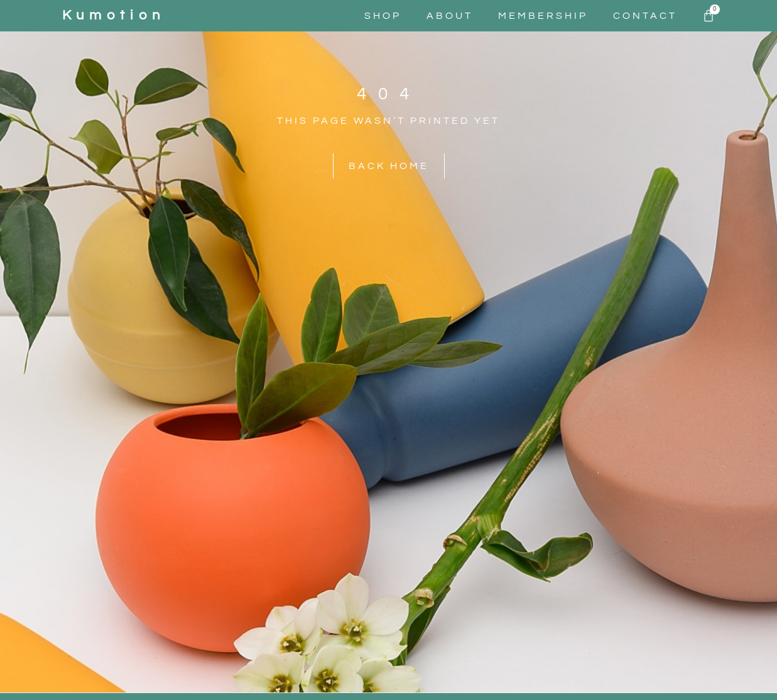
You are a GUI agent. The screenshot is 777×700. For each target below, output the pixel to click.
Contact (645, 16)
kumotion (114, 15)
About (450, 16)
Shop (383, 16)
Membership (543, 16)
